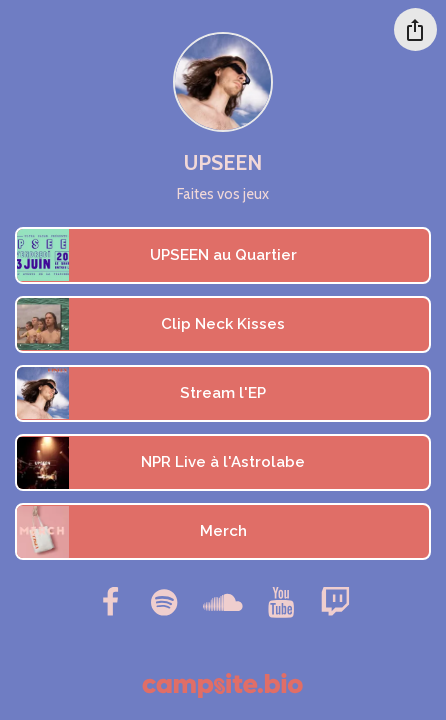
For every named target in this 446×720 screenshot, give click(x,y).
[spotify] (164, 602)
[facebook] (110, 602)
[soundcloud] (222, 602)
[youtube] (282, 602)
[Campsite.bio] (222, 685)
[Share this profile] (415, 29)
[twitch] (336, 602)
